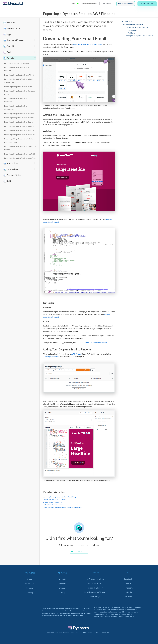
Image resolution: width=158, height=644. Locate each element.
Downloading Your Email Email (133, 25)
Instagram (128, 588)
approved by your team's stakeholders (87, 44)
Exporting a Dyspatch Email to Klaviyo (19, 122)
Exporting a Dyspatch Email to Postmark (20, 135)
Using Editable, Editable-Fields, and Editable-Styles (62, 507)
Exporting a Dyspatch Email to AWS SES (19, 75)
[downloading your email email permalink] (42, 39)
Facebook (128, 579)
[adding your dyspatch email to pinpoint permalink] (42, 349)
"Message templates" (51, 357)
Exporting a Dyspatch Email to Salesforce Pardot (20, 148)
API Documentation (95, 579)
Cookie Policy (105, 632)
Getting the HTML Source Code (137, 27)
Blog (63, 593)
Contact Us (63, 584)
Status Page (95, 597)
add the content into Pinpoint (96, 343)
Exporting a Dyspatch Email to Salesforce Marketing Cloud (20, 140)
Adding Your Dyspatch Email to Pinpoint (140, 36)
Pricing (30, 593)
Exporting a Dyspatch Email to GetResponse (16, 108)
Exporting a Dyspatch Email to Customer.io (16, 100)
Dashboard (30, 584)
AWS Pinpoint (77, 354)
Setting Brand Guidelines (52, 502)
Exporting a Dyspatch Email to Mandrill (19, 130)
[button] (108, 4)
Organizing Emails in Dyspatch (54, 499)
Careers (63, 588)
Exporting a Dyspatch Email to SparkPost (20, 158)
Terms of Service (87, 632)
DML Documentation (95, 583)
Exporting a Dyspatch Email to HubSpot (19, 113)
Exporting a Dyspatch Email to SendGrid (19, 154)
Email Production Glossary (95, 592)
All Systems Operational (87, 3)
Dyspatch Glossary (95, 588)
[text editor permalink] (42, 303)
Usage (96, 632)
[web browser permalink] (42, 131)
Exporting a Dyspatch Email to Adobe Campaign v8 (18, 81)
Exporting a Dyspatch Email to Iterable (19, 118)
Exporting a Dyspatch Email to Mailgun (19, 126)
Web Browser (132, 30)
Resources (30, 588)
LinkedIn (128, 592)
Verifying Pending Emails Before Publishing (59, 497)
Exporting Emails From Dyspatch (17, 63)
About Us (63, 579)
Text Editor (132, 33)
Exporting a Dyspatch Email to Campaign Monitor (20, 92)
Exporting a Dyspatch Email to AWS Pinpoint (18, 69)
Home (30, 579)
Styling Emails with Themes (53, 505)
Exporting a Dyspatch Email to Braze (18, 87)
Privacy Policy (75, 632)
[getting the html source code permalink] (42, 115)
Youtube (128, 597)
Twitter (128, 583)
